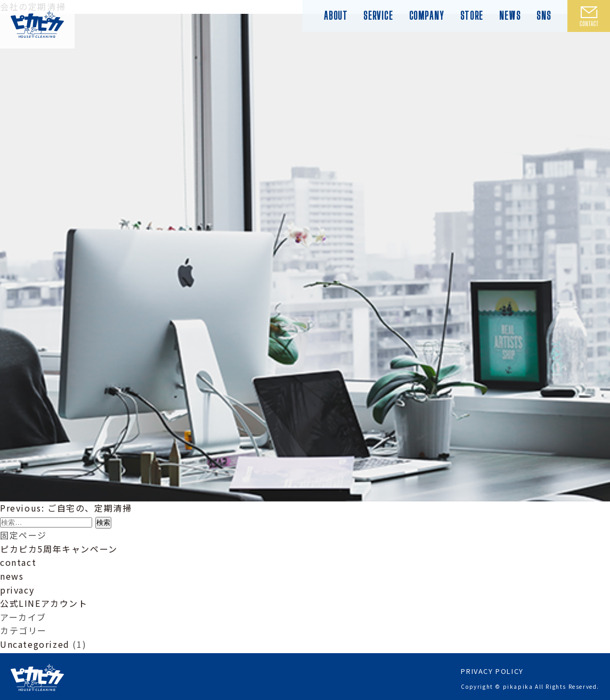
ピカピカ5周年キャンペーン (59, 549)
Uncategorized (35, 644)
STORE (472, 15)
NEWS (510, 15)
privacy (17, 590)
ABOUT (336, 15)
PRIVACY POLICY (492, 669)
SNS (544, 15)
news (12, 576)
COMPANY (427, 15)
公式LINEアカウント (44, 603)
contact (18, 562)
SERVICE (378, 15)
